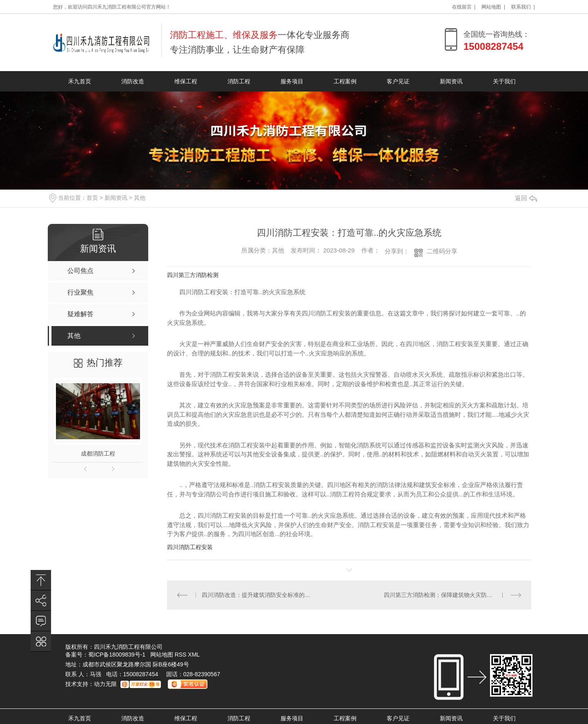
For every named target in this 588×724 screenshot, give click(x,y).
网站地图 (162, 655)
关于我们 (504, 81)
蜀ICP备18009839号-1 (117, 655)
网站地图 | (493, 7)
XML (194, 655)
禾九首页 (80, 81)
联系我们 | (523, 7)
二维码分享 (442, 251)
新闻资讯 (451, 81)
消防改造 (133, 81)
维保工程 (186, 81)
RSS (182, 655)
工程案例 (345, 81)
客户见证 (398, 81)
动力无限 (105, 684)
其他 (140, 198)
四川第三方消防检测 (193, 275)
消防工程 (239, 81)
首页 (92, 198)
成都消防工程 (98, 454)
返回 (526, 198)
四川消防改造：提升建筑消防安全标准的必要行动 (258, 595)
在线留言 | (464, 7)
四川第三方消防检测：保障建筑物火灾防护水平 (444, 595)
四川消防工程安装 (190, 547)
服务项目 (292, 81)
